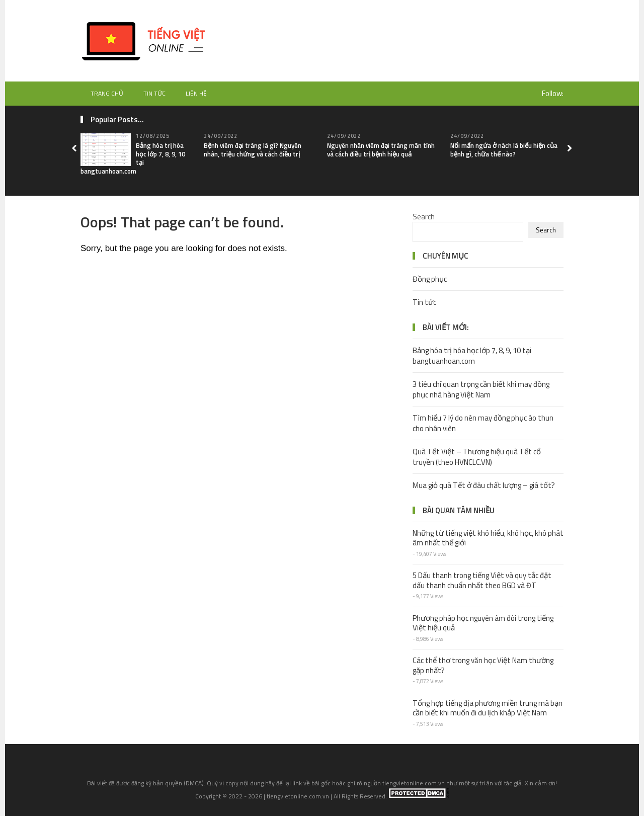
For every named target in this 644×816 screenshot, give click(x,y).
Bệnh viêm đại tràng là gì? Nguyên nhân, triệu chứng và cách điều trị (253, 150)
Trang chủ (107, 93)
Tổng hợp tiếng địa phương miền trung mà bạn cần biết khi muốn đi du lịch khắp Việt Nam (488, 708)
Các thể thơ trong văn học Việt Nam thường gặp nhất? (483, 665)
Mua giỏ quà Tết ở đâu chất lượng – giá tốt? (484, 485)
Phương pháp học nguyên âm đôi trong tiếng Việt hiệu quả (483, 623)
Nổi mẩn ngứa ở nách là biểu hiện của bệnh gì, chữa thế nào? (504, 150)
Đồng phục (430, 279)
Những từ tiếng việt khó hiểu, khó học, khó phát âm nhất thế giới (488, 538)
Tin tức (154, 93)
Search (424, 217)
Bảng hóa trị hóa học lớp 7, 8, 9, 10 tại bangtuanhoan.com (472, 356)
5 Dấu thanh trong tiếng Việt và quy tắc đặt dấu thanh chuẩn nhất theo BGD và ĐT (482, 580)
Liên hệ (196, 93)
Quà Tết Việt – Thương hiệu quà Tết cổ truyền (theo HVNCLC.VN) (477, 457)
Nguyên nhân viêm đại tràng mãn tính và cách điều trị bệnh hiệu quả (381, 150)
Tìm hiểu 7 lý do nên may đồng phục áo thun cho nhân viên (483, 423)
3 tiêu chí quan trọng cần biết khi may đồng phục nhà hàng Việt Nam (481, 389)
